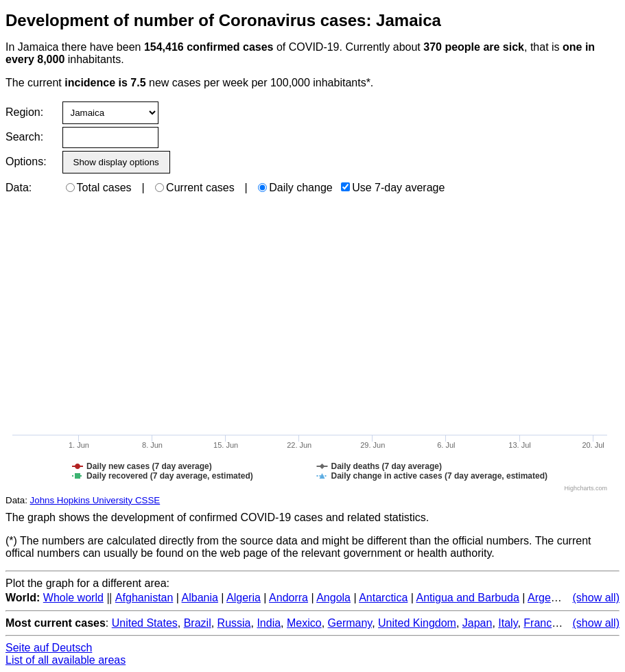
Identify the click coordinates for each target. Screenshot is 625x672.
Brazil (198, 623)
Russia (234, 623)
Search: (24, 137)
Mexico (304, 623)
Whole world (73, 598)
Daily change (295, 188)
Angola (333, 598)
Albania (200, 598)
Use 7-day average (393, 188)
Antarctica (383, 598)
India (269, 623)
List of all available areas (66, 660)
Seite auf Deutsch (49, 648)
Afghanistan (144, 598)
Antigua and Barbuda (467, 598)
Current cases (195, 188)
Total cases (99, 188)
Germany (350, 623)
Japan (477, 623)
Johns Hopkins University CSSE (95, 500)
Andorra (288, 598)
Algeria (244, 598)
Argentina (551, 598)
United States (145, 623)
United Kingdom (417, 623)
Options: (26, 161)
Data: (19, 188)
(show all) (596, 598)
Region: (24, 112)
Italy (508, 623)
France (541, 623)
